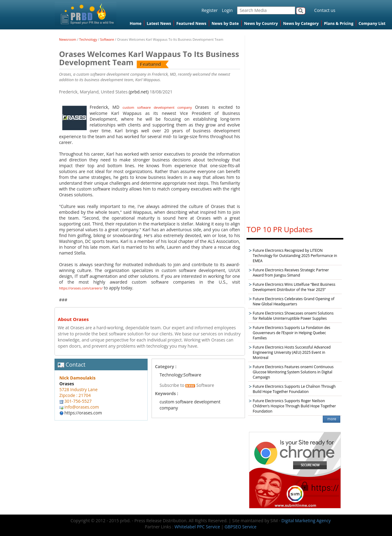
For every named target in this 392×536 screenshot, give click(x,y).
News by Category (301, 23)
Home (136, 23)
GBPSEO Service (240, 527)
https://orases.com (83, 413)
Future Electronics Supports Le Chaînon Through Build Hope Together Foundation (294, 389)
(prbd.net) (139, 92)
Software (107, 39)
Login (227, 10)
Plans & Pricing (339, 23)
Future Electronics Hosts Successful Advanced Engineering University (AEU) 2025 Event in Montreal (292, 352)
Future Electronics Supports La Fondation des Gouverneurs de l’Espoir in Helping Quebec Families (291, 333)
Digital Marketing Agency (306, 521)
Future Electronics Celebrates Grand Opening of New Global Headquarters (294, 301)
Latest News (159, 23)
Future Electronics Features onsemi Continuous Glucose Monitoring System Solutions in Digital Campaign (293, 372)
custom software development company (157, 107)
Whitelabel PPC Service (197, 527)
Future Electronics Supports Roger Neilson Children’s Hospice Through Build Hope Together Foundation (294, 406)
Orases (67, 384)
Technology (88, 39)
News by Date (225, 23)
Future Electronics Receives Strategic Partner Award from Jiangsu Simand (291, 273)
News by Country (261, 23)
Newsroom (68, 39)
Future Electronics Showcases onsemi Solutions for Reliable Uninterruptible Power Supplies (293, 316)
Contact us (325, 10)
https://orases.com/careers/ (81, 288)
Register (210, 10)
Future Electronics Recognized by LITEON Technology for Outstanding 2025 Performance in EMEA (295, 256)
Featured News (191, 23)
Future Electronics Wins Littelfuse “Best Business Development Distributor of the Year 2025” (294, 287)
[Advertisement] (295, 127)
